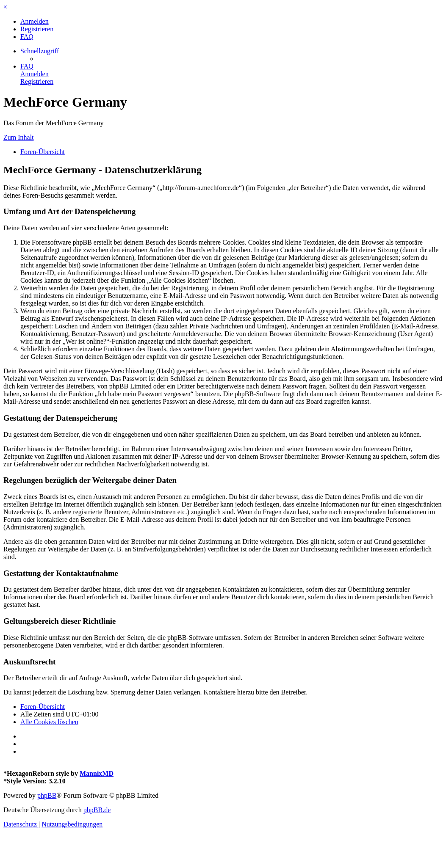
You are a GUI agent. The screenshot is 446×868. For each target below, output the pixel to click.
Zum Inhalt (19, 137)
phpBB (47, 795)
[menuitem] (35, 21)
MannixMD (97, 773)
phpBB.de (97, 810)
